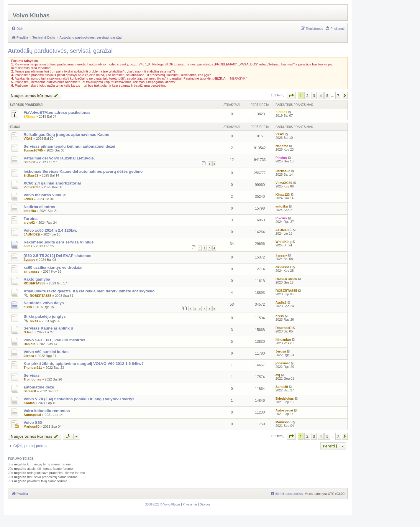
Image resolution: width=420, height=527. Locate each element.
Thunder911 (33, 368)
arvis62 (29, 223)
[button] (291, 95)
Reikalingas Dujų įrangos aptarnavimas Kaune (66, 135)
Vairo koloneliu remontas (47, 411)
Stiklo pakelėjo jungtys (45, 316)
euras (28, 246)
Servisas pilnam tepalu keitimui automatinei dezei (69, 146)
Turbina (31, 219)
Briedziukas (285, 398)
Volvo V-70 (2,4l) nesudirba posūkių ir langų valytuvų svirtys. (79, 399)
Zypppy (29, 260)
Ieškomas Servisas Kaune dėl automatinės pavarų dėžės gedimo (83, 171)
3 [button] (314, 95)
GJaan (29, 332)
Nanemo (282, 146)
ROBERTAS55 (34, 283)
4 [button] (320, 95)
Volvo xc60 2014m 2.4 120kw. (50, 230)
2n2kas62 (31, 175)
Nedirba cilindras (39, 207)
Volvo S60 (33, 423)
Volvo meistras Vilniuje (45, 195)
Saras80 (30, 391)
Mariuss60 (32, 426)
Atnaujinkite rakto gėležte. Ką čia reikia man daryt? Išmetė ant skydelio (89, 291)
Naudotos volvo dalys (44, 303)
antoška (30, 211)
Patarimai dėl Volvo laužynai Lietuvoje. (59, 158)
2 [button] (307, 95)
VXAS (28, 139)
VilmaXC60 (32, 187)
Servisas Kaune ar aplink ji (48, 328)
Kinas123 (283, 195)
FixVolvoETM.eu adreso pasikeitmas (57, 112)
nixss (28, 307)
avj (278, 375)
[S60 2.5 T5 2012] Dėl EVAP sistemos (58, 256)
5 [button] (327, 95)
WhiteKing (283, 242)
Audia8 (281, 302)
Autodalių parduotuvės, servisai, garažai (60, 51)
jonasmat (283, 363)
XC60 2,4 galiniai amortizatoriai (52, 183)
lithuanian (283, 340)
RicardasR (283, 328)
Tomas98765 (33, 150)
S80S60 (29, 162)
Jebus (28, 199)
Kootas (29, 403)
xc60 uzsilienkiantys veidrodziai (53, 267)
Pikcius (281, 158)
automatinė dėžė (39, 387)
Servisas (32, 375)
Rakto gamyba (37, 279)
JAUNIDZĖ (32, 234)
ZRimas (29, 116)
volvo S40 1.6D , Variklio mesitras (54, 340)
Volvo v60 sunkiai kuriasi (47, 352)
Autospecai (32, 415)
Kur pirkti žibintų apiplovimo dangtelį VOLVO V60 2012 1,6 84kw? (84, 364)
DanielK (30, 344)
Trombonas (32, 379)
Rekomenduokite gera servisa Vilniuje (59, 242)
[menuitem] (17, 29)
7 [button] (338, 95)
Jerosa (29, 356)
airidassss (32, 271)
